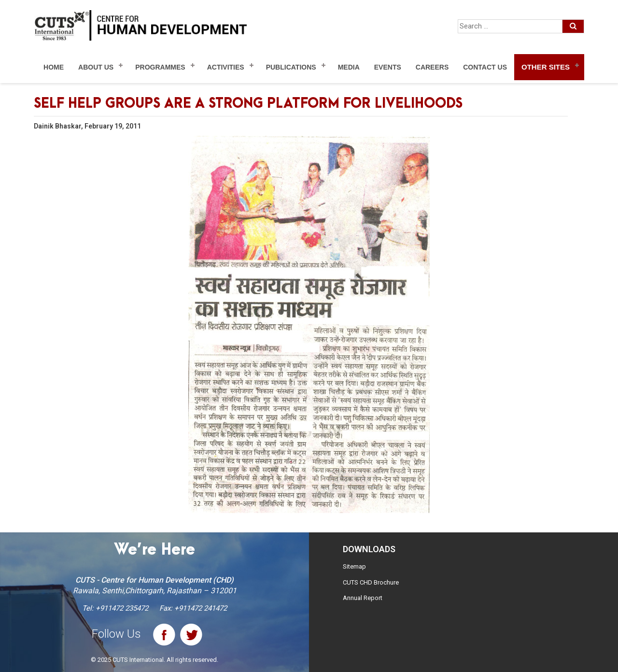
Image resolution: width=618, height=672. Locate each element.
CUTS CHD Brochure (371, 582)
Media (349, 67)
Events (388, 67)
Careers (432, 67)
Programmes (160, 67)
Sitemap (354, 566)
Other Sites (546, 67)
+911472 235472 (122, 608)
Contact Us (485, 67)
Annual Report (363, 598)
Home (54, 67)
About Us (96, 67)
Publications (291, 67)
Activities (226, 67)
